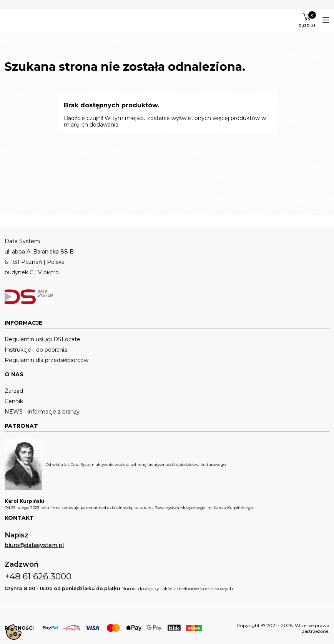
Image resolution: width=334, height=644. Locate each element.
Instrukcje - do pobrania (36, 350)
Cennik (14, 401)
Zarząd (14, 391)
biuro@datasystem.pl (34, 545)
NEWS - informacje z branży (42, 412)
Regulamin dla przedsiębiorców (47, 360)
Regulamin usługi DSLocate (42, 340)
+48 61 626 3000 (38, 576)
